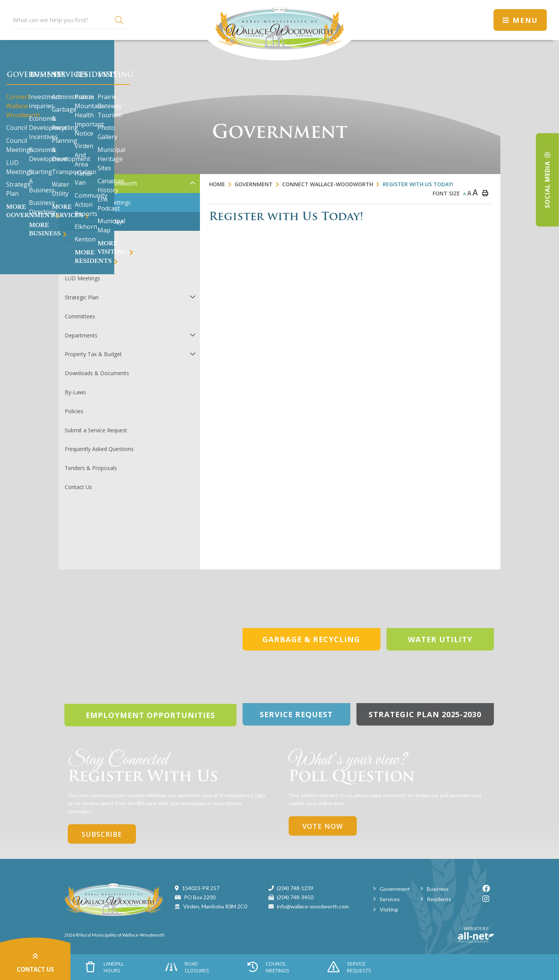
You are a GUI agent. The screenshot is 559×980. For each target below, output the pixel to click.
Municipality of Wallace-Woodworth (279, 30)
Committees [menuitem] (80, 316)
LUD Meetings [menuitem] (82, 278)
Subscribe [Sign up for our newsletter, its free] (102, 834)
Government (254, 184)
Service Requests (349, 967)
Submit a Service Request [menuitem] (96, 430)
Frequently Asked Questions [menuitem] (99, 449)
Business (438, 889)
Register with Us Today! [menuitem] (94, 221)
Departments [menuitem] (81, 335)
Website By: (476, 935)
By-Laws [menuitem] (75, 392)
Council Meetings (268, 967)
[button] (192, 183)
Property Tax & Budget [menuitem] (93, 354)
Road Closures (187, 967)
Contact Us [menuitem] (78, 487)
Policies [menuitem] (74, 411)
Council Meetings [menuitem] (86, 260)
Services (390, 899)
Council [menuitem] (74, 241)
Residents (439, 899)
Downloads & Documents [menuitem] (97, 373)
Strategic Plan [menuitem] (82, 297)
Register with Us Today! (418, 184)
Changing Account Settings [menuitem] (98, 202)
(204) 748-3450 (295, 897)
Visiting (389, 909)
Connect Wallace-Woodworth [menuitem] (101, 183)
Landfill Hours (105, 967)
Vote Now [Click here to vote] (323, 826)
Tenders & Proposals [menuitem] (91, 468)
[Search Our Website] (69, 20)
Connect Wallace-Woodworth (328, 184)
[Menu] (520, 20)
